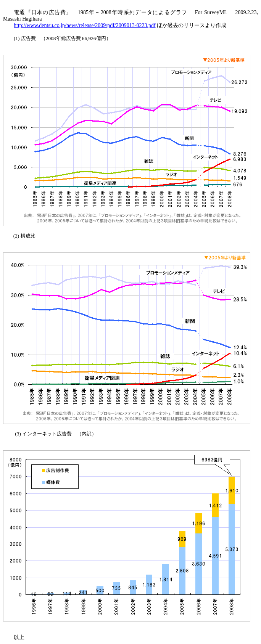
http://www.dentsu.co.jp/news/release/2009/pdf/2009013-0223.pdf (85, 25)
